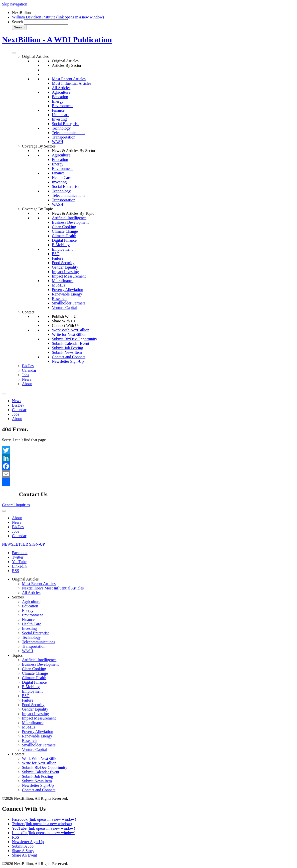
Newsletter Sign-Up (68, 361)
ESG (56, 254)
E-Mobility (61, 245)
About (27, 384)
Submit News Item (67, 352)
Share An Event (24, 855)
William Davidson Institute (58, 17)
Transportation (64, 137)
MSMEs (59, 285)
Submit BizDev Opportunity (74, 339)
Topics (17, 655)
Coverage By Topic (37, 209)
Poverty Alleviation (68, 290)
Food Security (63, 263)
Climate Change (65, 231)
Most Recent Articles (69, 79)
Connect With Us (66, 325)
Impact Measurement (69, 276)
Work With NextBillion (71, 330)
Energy (58, 101)
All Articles (61, 88)
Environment (62, 106)
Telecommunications (69, 133)
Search (17, 22)
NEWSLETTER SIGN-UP (23, 544)
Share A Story (23, 851)
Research (59, 299)
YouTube (19, 562)
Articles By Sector (67, 65)
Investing (59, 119)
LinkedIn (19, 566)
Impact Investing (65, 272)
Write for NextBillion (69, 334)
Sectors (18, 597)
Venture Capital (64, 308)
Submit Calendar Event (71, 343)
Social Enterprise (66, 124)
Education (60, 97)
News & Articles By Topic (73, 213)
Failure (58, 258)
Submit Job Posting (67, 348)
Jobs (25, 375)
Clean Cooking (64, 227)
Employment (62, 249)
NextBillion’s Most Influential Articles (53, 588)
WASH (58, 142)
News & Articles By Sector (74, 151)
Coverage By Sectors (39, 146)
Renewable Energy (67, 294)
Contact (28, 312)
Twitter (18, 557)
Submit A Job (23, 846)
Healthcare (61, 115)
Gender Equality (65, 267)
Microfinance (63, 281)
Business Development (70, 222)
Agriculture (61, 92)
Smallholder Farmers (69, 303)
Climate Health (64, 236)
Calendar (29, 370)
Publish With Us (65, 317)
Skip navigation (15, 4)
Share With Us (64, 321)
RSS (15, 571)
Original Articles (35, 56)
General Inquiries (16, 505)
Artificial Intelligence (69, 218)
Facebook (20, 553)
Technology (61, 128)
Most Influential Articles (72, 83)
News (26, 379)
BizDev (28, 366)
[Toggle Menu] (14, 53)
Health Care (62, 178)
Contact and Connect (69, 357)
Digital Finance (64, 240)
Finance (58, 110)
